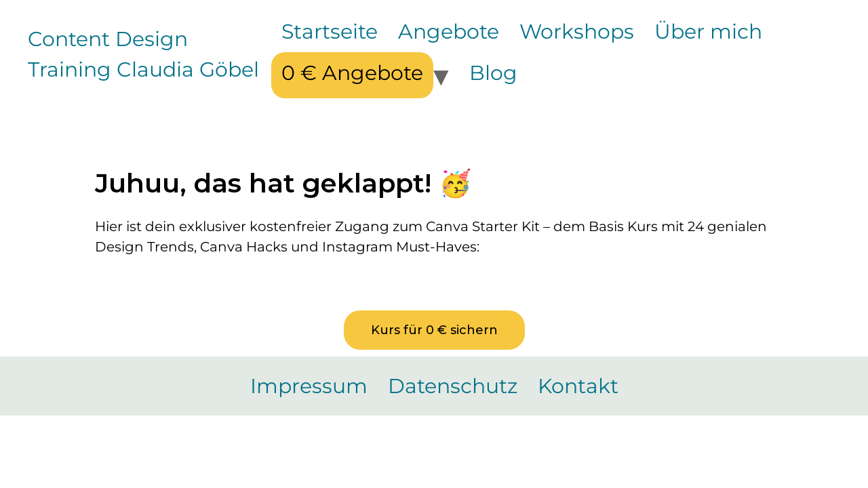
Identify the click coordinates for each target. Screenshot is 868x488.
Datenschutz (453, 386)
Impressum (309, 386)
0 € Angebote (352, 73)
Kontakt (578, 386)
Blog (493, 73)
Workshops (577, 32)
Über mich (708, 32)
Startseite (330, 32)
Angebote (449, 32)
